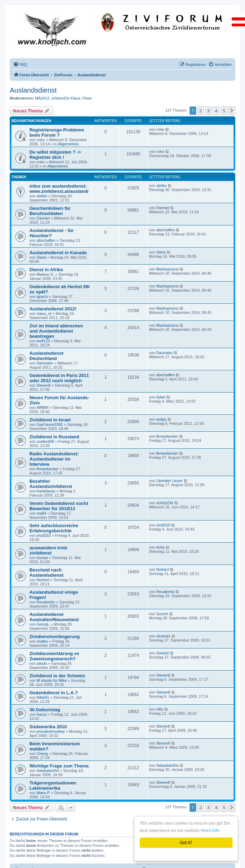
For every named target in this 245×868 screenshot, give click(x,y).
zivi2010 (44, 535)
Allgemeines (68, 144)
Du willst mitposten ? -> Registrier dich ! (55, 155)
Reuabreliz (46, 602)
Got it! (186, 843)
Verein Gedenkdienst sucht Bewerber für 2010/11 (59, 506)
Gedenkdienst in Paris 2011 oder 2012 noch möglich (59, 378)
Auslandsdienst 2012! (53, 309)
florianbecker (167, 436)
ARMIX (43, 407)
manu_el (44, 313)
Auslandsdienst (33, 90)
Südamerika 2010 (48, 727)
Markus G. (46, 274)
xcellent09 (45, 441)
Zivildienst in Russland (54, 437)
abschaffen (46, 240)
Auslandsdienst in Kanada (58, 253)
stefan (42, 196)
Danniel (43, 218)
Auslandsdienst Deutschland (46, 356)
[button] (232, 111)
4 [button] (216, 111)
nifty (160, 709)
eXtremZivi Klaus (66, 98)
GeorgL (43, 624)
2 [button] (200, 111)
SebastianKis (48, 771)
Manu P (43, 793)
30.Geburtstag (45, 710)
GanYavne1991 (50, 424)
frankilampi (46, 491)
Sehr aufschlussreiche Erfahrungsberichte (54, 528)
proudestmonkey (51, 731)
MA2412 (42, 98)
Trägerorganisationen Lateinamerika (53, 785)
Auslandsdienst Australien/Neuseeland (54, 617)
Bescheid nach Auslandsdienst (46, 573)
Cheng (42, 754)
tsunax (42, 558)
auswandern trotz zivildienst (48, 550)
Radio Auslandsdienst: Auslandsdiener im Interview (54, 459)
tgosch (42, 297)
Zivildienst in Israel (50, 420)
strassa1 (164, 636)
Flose (87, 98)
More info (210, 830)
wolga (161, 419)
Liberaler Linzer (169, 481)
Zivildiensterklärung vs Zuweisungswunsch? (54, 656)
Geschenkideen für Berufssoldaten (50, 211)
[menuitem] (20, 65)
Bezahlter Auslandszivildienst (51, 484)
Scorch (162, 614)
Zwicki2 (163, 653)
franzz (42, 714)
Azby (160, 547)
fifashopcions (167, 269)
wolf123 (43, 341)
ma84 (42, 513)
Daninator (45, 363)
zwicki (42, 663)
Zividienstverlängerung (55, 637)
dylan (161, 397)
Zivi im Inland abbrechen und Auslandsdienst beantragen (56, 331)
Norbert (43, 580)
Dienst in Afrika (46, 270)
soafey (42, 641)
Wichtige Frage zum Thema (59, 766)
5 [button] (224, 111)
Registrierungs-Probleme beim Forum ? (57, 132)
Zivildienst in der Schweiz (57, 676)
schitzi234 (165, 503)
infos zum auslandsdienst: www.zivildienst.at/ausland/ (59, 189)
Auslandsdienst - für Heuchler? (52, 233)
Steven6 (44, 385)
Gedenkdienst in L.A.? (54, 693)
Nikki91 (43, 697)
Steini (42, 257)
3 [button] (208, 111)
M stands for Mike (52, 680)
